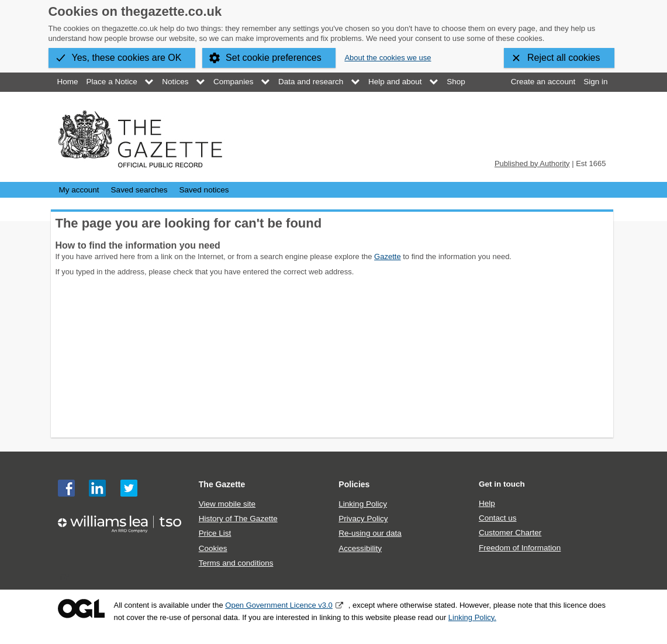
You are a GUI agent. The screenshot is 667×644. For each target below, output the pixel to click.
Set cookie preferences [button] (274, 58)
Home (68, 82)
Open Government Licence (81, 609)
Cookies (213, 548)
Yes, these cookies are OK (127, 58)
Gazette (388, 256)
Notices (175, 82)
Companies (233, 82)
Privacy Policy (363, 519)
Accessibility (360, 548)
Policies (354, 484)
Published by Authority (532, 163)
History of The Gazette (238, 519)
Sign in (595, 82)
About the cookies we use (388, 58)
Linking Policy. (472, 617)
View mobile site (227, 504)
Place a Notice (112, 82)
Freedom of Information (520, 548)
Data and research (311, 82)
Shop (456, 82)
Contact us (498, 518)
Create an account (543, 82)
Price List (215, 533)
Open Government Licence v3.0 (279, 605)
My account (79, 190)
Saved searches (139, 190)
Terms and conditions (236, 563)
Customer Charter (510, 533)
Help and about (395, 82)
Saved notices (204, 190)
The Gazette (222, 484)
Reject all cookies (564, 58)
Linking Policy (363, 504)
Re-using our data (370, 533)
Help (487, 503)
